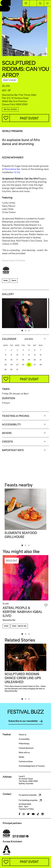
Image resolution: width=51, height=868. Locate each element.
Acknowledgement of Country (32, 766)
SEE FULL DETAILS (10, 109)
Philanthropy (24, 744)
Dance (14, 280)
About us (23, 735)
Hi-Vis (17, 172)
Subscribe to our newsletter (26, 721)
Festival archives (26, 761)
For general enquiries (31, 795)
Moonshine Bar (12, 169)
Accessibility (24, 739)
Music (6, 280)
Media (21, 757)
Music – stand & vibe (19, 626)
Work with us (24, 753)
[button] (22, 331)
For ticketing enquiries (31, 800)
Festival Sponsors (26, 748)
